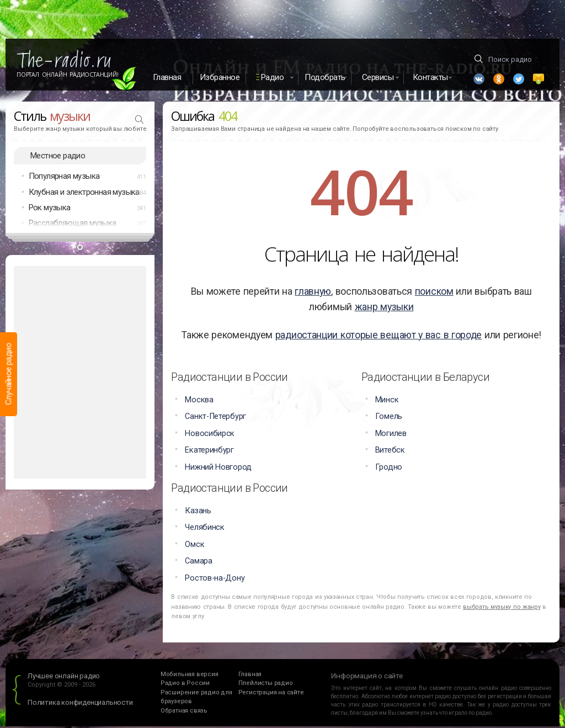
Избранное (220, 77)
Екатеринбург (209, 452)
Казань (198, 512)
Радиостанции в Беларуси (425, 379)
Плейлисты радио (266, 685)
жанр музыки (384, 309)
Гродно (389, 468)
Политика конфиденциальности (80, 704)
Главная (167, 77)
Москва (199, 402)
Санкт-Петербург (215, 418)
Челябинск (204, 529)
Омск (194, 546)
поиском (434, 293)
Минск (387, 402)
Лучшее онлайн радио (64, 677)
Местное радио (58, 157)
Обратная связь (184, 712)
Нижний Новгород (218, 468)
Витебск (390, 452)
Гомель (389, 418)
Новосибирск (210, 435)
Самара (198, 563)
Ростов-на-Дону (215, 579)
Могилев (391, 435)
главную (313, 293)
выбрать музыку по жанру (502, 608)
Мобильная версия (190, 675)
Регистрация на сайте (271, 694)
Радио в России (185, 685)
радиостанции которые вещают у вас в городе (379, 337)
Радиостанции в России (229, 379)
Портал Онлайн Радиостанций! (68, 75)
